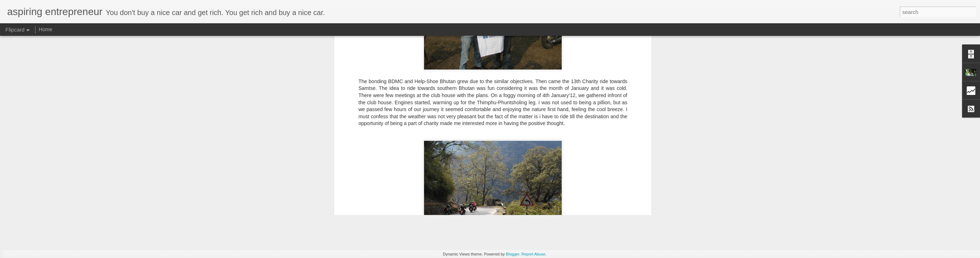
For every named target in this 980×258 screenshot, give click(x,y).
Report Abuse (534, 254)
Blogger (512, 254)
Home (45, 29)
